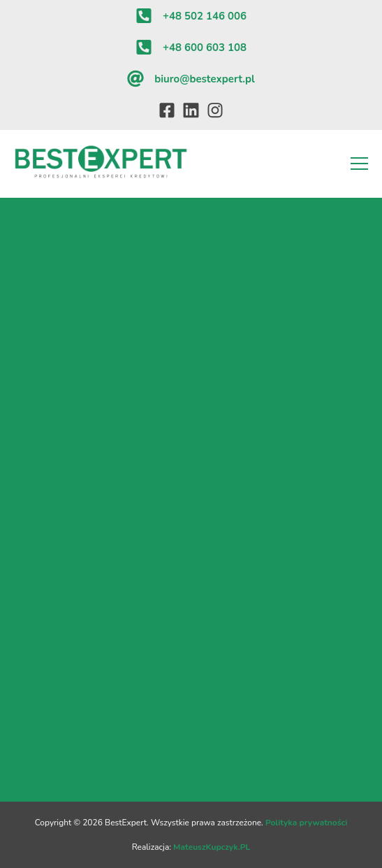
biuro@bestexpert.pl (204, 79)
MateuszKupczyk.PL (212, 847)
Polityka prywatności (306, 823)
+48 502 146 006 (205, 16)
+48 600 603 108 (205, 48)
